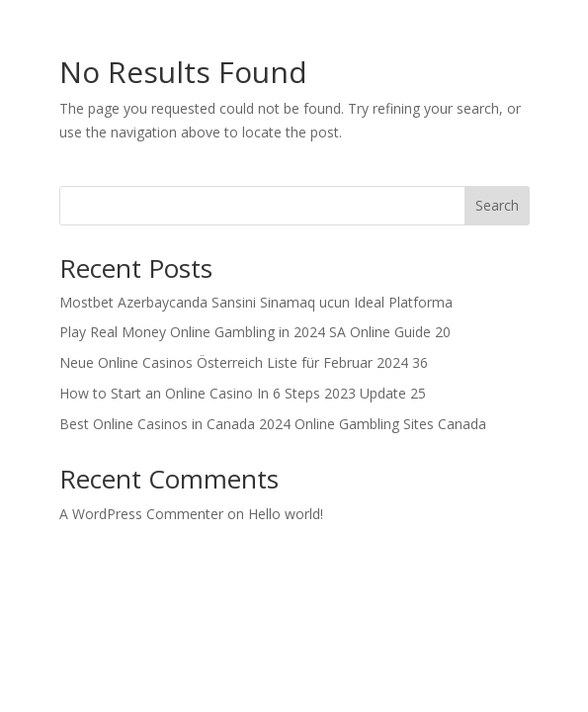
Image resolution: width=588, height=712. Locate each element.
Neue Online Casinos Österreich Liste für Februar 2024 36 (244, 362)
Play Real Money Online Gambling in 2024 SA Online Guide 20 (255, 332)
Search (497, 205)
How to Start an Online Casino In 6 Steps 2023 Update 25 (243, 393)
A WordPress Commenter (141, 514)
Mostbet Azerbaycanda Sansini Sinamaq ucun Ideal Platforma (256, 302)
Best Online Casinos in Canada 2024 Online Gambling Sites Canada (273, 424)
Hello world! (286, 514)
